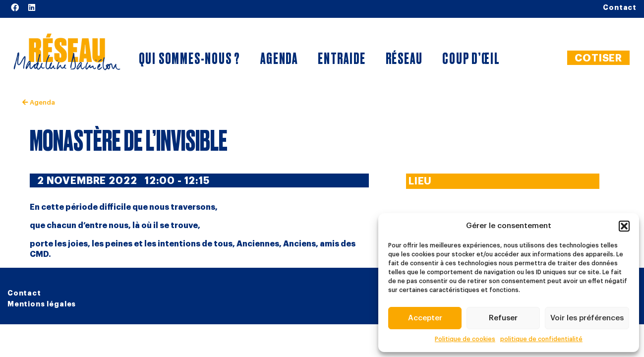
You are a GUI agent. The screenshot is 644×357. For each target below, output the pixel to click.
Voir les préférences (587, 318)
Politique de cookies (465, 339)
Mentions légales (42, 304)
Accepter (425, 318)
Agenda (39, 102)
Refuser (503, 318)
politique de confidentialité (541, 339)
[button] (624, 226)
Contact (24, 293)
